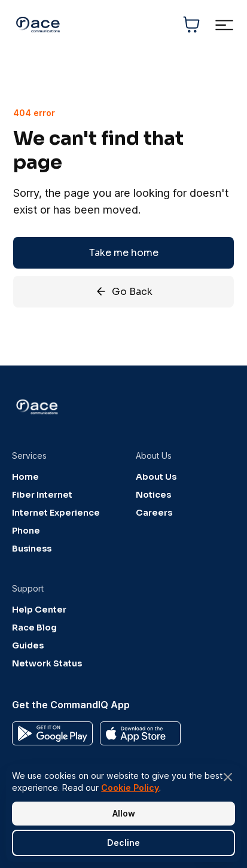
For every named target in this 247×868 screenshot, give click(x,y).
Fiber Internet (42, 495)
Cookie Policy (130, 788)
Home (25, 477)
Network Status (47, 663)
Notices (153, 495)
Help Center (39, 610)
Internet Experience (56, 513)
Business (32, 549)
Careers (154, 513)
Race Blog (34, 628)
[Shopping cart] (191, 25)
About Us (156, 477)
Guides (28, 645)
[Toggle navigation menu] (224, 25)
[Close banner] (228, 777)
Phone (26, 531)
